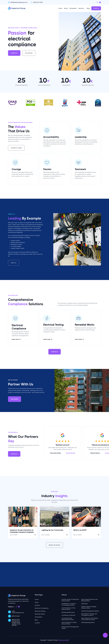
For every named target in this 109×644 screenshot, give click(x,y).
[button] (105, 635)
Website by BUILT (64, 640)
